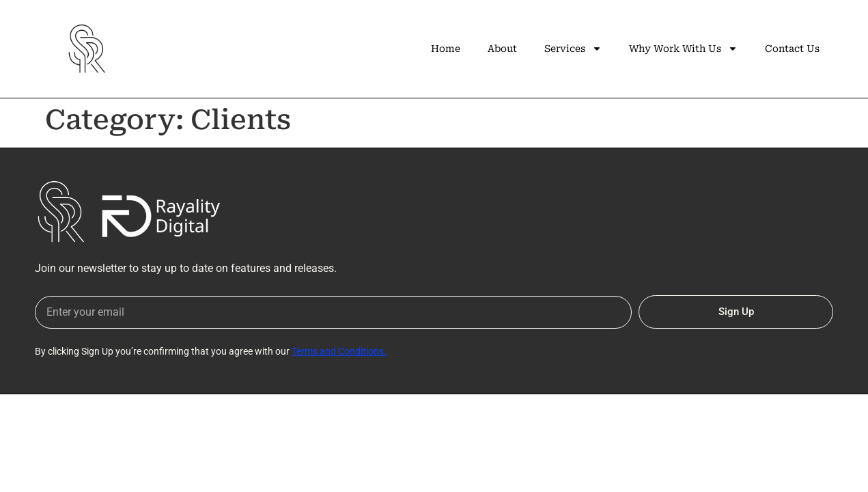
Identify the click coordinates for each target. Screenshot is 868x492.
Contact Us (792, 49)
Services (573, 49)
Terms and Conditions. (339, 351)
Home (446, 49)
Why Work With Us (683, 49)
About (502, 49)
